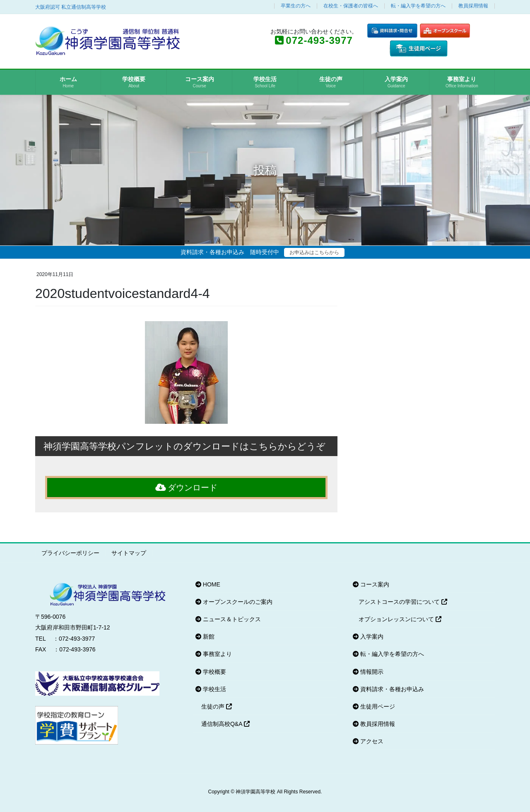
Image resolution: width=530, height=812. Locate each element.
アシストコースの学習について (403, 602)
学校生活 (211, 689)
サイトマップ (129, 553)
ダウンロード (187, 488)
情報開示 (368, 672)
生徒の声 (217, 706)
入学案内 (368, 637)
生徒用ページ (374, 706)
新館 (205, 637)
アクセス (368, 741)
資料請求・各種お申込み (388, 689)
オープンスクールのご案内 (234, 602)
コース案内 (371, 584)
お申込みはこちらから (314, 252)
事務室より (214, 654)
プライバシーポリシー (70, 553)
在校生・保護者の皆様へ (351, 6)
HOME (208, 584)
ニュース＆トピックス (228, 619)
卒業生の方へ (296, 6)
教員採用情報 (473, 6)
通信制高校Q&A (225, 724)
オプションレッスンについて (400, 619)
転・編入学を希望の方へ (418, 6)
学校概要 (211, 672)
